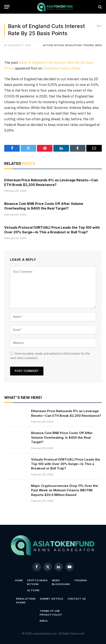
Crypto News (37, 580)
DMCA (44, 621)
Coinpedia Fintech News (62, 68)
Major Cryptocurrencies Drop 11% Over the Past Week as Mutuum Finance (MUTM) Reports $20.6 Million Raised (65, 490)
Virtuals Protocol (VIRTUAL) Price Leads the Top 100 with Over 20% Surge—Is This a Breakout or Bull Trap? (52, 230)
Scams (21, 603)
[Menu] (7, 7)
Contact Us (77, 599)
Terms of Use (50, 611)
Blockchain (61, 584)
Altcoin (48, 45)
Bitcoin (59, 45)
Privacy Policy (51, 615)
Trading (88, 45)
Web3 (98, 45)
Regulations (73, 45)
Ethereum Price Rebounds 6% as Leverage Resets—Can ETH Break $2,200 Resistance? (51, 182)
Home (19, 580)
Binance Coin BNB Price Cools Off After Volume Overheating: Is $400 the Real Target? (44, 206)
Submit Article (52, 599)
